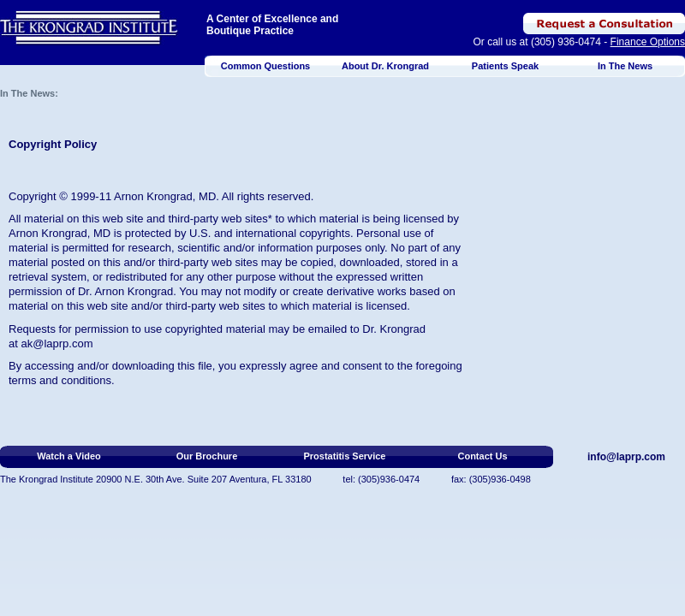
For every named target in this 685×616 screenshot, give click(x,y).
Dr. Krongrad (394, 329)
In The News (625, 66)
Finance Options (648, 42)
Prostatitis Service (345, 456)
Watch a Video (69, 456)
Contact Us (482, 456)
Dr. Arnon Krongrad (125, 291)
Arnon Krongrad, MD (165, 196)
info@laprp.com (626, 457)
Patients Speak (505, 66)
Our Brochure (207, 456)
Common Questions (266, 66)
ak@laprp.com (57, 344)
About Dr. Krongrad (385, 66)
